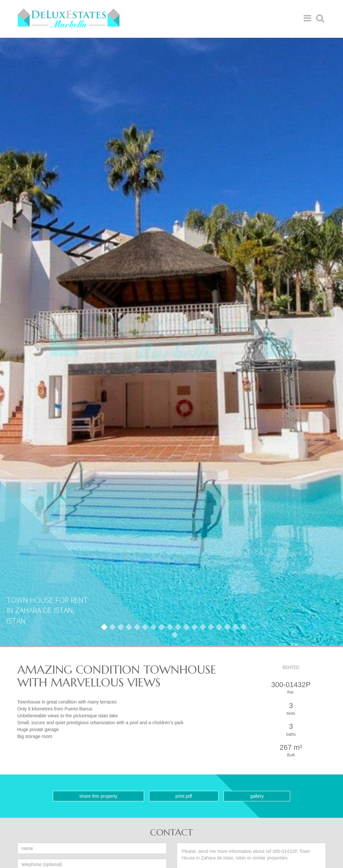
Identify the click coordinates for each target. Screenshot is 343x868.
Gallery (257, 796)
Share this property (98, 796)
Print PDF (184, 796)
